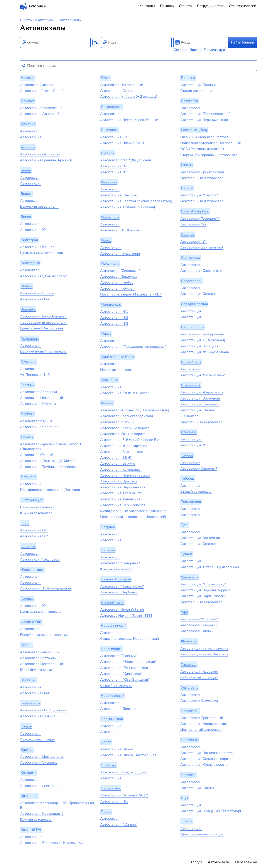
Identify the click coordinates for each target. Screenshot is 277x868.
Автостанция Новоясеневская (125, 475)
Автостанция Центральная (42, 757)
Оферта (185, 6)
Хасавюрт (189, 665)
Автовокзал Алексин (37, 85)
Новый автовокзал (116, 370)
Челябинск (190, 740)
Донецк (27, 437)
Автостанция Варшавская (122, 452)
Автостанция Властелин (120, 254)
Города (197, 862)
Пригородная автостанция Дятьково (50, 490)
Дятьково (29, 477)
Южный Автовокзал (37, 670)
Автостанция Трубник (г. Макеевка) (49, 467)
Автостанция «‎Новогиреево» (124, 446)
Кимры (26, 726)
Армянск (28, 147)
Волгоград (29, 240)
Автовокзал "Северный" (120, 271)
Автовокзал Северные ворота (125, 428)
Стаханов (189, 432)
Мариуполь (110, 217)
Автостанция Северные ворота (206, 759)
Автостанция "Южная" (119, 824)
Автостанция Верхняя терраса (205, 590)
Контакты (147, 6)
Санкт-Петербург (195, 211)
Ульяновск (190, 577)
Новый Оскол (112, 719)
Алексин (28, 78)
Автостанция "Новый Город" (203, 584)
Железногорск (33, 570)
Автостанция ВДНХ (116, 458)
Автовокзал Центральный (41, 398)
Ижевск (27, 599)
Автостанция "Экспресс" (40, 559)
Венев (26, 217)
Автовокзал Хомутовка (199, 701)
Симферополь (193, 327)
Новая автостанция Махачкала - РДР (131, 294)
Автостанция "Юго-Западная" (125, 680)
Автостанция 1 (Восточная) (203, 340)
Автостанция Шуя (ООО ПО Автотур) (211, 811)
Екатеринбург (32, 500)
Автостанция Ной (34, 299)
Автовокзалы (219, 862)
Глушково (29, 362)
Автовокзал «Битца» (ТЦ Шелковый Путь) (135, 410)
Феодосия (189, 641)
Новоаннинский (114, 626)
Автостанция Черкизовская (123, 505)
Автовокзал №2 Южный (120, 230)
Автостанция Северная (39, 427)
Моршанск (109, 380)
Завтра (196, 50)
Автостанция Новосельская (203, 724)
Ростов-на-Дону (194, 130)
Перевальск (111, 788)
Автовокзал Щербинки (119, 592)
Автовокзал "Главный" (119, 656)
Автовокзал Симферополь (202, 334)
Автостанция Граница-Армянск (46, 160)
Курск (106, 78)
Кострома (29, 773)
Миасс (106, 334)
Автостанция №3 (114, 324)
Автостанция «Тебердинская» (44, 710)
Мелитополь (111, 305)
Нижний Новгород (116, 579)
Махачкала (110, 264)
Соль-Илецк (191, 362)
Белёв (26, 170)
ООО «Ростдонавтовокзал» (202, 149)
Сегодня (180, 50)
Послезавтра (215, 50)
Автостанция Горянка (38, 716)
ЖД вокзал (189, 416)
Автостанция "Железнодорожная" (128, 662)
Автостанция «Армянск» (40, 154)
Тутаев (187, 554)
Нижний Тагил (113, 603)
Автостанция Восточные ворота (207, 753)
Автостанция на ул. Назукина (204, 648)
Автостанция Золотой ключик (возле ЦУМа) (136, 201)
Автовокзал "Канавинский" (122, 586)
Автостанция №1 (34, 530)
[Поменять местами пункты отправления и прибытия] (96, 42)
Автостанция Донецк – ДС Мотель (48, 461)
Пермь (106, 812)
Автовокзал (30, 131)
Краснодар (30, 796)
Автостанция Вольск (37, 293)
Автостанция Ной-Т (36, 693)
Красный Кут (31, 830)
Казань (27, 645)
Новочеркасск (112, 696)
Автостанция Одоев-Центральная (128, 755)
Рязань (187, 165)
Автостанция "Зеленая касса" (125, 393)
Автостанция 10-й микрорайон (45, 588)
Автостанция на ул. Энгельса (204, 654)
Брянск (27, 194)
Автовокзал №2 (193, 224)
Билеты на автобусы (37, 20)
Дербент (28, 414)
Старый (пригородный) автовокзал (209, 155)
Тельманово (191, 502)
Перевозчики (246, 862)
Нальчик (108, 550)
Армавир (28, 124)
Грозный (28, 385)
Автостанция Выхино (118, 463)
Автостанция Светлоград (201, 271)
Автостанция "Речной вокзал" (125, 668)
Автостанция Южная (37, 230)
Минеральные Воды (117, 357)
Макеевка (109, 182)
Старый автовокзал (116, 685)
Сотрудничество (210, 6)
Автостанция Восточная (200, 398)
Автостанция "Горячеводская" (205, 114)
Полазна (188, 78)
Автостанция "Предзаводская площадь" (133, 347)
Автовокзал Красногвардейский (127, 416)
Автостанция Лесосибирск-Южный (129, 120)
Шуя (185, 798)
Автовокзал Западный (38, 392)
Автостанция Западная (199, 346)
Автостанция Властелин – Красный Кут (52, 843)
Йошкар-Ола (31, 622)
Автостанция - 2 (114, 137)
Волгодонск (30, 263)
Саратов (188, 235)
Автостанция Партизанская (123, 487)
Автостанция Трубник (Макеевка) (128, 207)
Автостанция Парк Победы (203, 596)
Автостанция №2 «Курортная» (205, 352)
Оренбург (109, 765)
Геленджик (30, 339)
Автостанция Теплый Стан (122, 493)
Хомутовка (190, 688)
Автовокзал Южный (37, 421)
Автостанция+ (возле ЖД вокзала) (129, 97)
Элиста (187, 821)
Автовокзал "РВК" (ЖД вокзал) (126, 160)
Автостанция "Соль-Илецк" (203, 375)
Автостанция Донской (118, 709)
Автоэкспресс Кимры (37, 739)
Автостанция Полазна (198, 85)
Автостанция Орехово (118, 481)
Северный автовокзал (38, 507)
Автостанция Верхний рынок (204, 120)
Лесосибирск (111, 107)
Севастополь (192, 281)
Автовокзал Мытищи (117, 422)
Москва (107, 403)
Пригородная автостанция (202, 834)
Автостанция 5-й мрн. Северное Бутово (133, 440)
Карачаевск (30, 703)
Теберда (188, 479)
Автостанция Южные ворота (204, 765)
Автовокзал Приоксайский (202, 172)
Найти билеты (242, 42)
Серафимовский (194, 304)
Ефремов (28, 546)
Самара (187, 188)
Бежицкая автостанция (39, 207)
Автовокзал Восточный (39, 658)
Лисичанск (110, 130)
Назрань (108, 527)
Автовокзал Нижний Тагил (122, 609)
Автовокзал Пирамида (119, 277)
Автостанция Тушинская (120, 499)
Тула (185, 525)
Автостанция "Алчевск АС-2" (124, 795)
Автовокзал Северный (199, 468)
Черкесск (189, 775)
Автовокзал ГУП (194, 242)
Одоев (106, 742)
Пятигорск (189, 101)
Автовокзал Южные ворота (123, 434)
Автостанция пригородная (42, 786)
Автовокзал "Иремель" (199, 619)
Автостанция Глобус (117, 282)
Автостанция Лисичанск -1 (122, 143)
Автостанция (31, 137)
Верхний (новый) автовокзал (44, 351)
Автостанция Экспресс (39, 762)
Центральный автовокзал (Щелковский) (133, 517)
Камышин (29, 680)
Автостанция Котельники (121, 470)
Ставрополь (191, 385)
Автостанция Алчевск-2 (40, 114)
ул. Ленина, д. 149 (35, 375)
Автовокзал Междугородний (124, 772)
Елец (25, 523)
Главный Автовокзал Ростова (204, 137)
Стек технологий (242, 6)
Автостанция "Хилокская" (121, 674)
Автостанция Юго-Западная (43, 316)
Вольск (27, 286)
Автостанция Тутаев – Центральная (210, 567)
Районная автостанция (199, 677)
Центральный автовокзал (41, 612)
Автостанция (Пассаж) (119, 195)
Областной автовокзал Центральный (211, 143)
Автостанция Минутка (38, 404)
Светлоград (191, 258)
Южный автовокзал (36, 513)
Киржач (27, 750)
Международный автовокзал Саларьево (133, 511)
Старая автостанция (197, 91)
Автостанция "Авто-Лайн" (41, 91)
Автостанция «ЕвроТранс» (202, 392)
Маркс (106, 240)
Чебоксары (190, 711)
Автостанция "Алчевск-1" (41, 108)
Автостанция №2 (34, 536)
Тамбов (187, 455)
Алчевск (28, 101)
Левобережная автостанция (43, 322)
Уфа (184, 612)
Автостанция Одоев (117, 749)
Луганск (107, 153)
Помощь (167, 6)
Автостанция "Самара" (199, 195)
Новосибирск (112, 649)
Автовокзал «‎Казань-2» (39, 652)
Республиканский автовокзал (44, 635)
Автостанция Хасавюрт (199, 672)
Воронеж (28, 309)
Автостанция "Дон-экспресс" (44, 276)
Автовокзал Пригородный (202, 718)
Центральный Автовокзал (41, 253)
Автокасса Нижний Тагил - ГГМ (126, 616)
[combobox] (55, 42)
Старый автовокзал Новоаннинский (129, 639)
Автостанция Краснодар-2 (42, 814)
